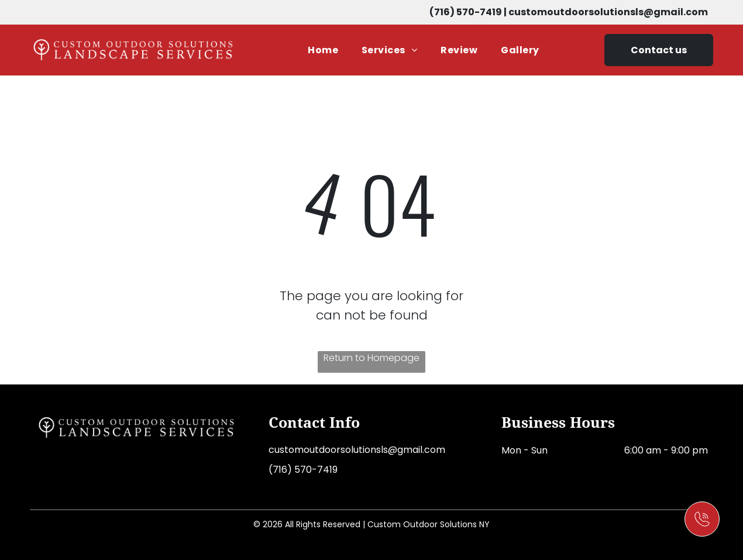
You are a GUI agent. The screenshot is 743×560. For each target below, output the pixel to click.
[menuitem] (323, 50)
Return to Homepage (371, 358)
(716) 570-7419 (466, 12)
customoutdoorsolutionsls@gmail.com (608, 12)
